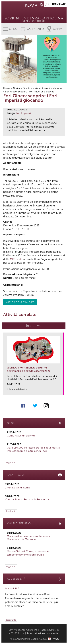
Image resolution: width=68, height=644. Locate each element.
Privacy (55, 639)
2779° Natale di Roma (17, 488)
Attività (16, 88)
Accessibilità (12, 588)
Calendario (35, 29)
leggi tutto (11, 463)
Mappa (58, 29)
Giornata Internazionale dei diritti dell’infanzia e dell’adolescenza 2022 (29, 369)
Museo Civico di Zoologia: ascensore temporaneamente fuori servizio (28, 553)
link (62, 391)
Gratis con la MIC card (20, 302)
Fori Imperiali (23, 113)
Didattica (27, 88)
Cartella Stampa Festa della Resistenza (27, 500)
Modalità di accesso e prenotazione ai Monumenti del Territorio (29, 538)
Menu (13, 29)
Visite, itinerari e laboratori (49, 88)
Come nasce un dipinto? (21, 436)
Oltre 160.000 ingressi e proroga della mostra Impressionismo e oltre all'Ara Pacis (33, 449)
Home (7, 88)
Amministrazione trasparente (42, 633)
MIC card (16, 259)
